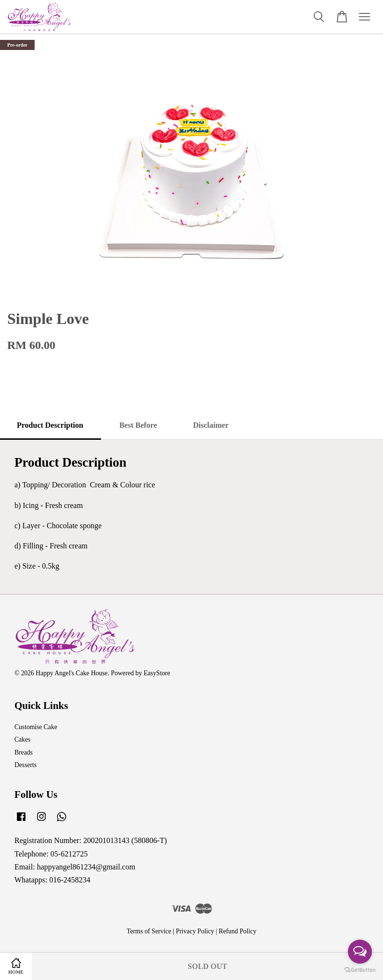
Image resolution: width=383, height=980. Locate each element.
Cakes (22, 739)
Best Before (138, 425)
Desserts (26, 765)
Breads (24, 752)
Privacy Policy (195, 931)
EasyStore (157, 673)
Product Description (50, 425)
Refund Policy (238, 931)
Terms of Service (149, 931)
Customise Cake (36, 727)
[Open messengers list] (360, 952)
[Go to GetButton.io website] (360, 970)
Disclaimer (211, 425)
